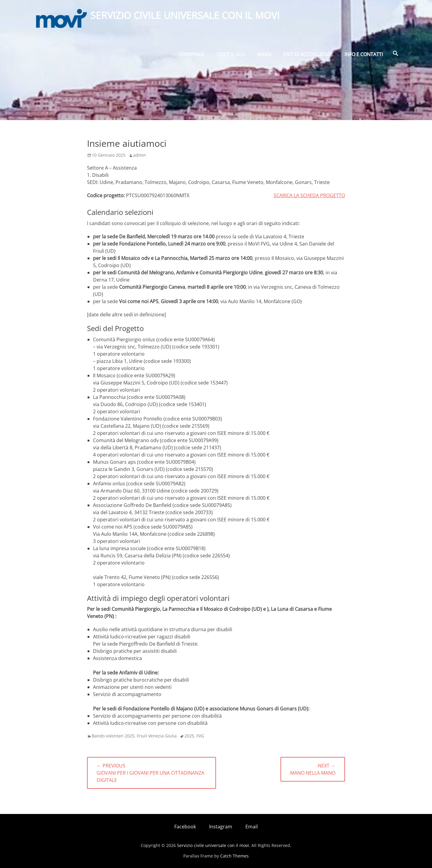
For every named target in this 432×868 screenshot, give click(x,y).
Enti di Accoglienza (308, 56)
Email (252, 827)
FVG (200, 736)
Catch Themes (234, 856)
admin (140, 155)
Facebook (185, 827)
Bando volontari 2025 (113, 736)
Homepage (191, 56)
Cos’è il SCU (231, 56)
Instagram (221, 827)
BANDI (264, 56)
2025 (189, 736)
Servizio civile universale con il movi (186, 16)
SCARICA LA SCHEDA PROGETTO (309, 195)
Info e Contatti (364, 56)
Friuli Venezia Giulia (157, 736)
